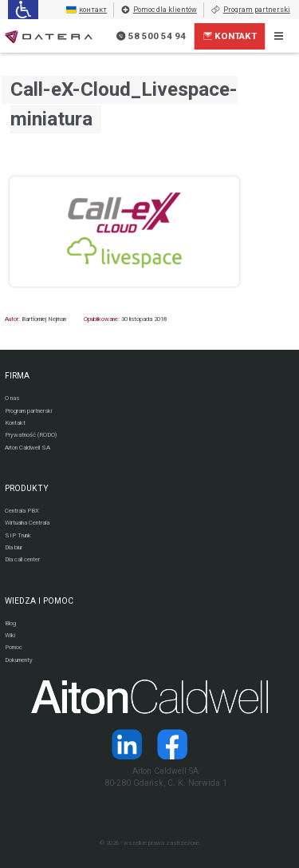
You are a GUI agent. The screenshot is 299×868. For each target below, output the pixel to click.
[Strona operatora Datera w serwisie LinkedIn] (126, 744)
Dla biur (14, 547)
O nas (12, 398)
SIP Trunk (18, 535)
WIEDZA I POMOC (39, 601)
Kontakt (230, 36)
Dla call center (22, 559)
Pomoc (14, 647)
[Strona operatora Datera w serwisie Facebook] (173, 744)
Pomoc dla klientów (159, 10)
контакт (87, 10)
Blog (10, 623)
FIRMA (17, 376)
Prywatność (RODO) (31, 435)
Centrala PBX (22, 511)
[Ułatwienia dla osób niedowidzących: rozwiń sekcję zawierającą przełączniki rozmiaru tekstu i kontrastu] (23, 10)
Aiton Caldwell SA (28, 448)
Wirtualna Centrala (27, 523)
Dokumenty (19, 660)
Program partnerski (250, 10)
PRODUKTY (27, 488)
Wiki (10, 635)
